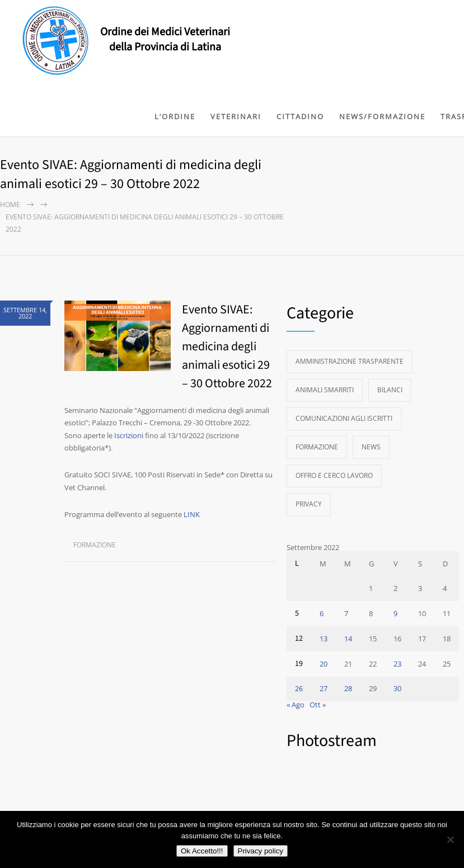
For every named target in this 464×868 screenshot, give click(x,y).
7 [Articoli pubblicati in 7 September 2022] (346, 613)
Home (10, 205)
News (371, 447)
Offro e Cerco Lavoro (334, 475)
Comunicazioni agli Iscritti (344, 418)
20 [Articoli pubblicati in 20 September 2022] (324, 664)
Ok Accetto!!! (202, 851)
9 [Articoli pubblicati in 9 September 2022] (395, 613)
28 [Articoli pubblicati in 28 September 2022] (348, 688)
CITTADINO (300, 116)
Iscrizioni (129, 435)
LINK (192, 514)
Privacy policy (261, 851)
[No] (450, 839)
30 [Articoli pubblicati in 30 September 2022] (397, 688)
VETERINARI (236, 116)
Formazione (95, 545)
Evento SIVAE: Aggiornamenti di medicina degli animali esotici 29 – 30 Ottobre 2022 (227, 346)
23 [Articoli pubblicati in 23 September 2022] (397, 664)
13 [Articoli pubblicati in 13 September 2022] (324, 639)
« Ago (296, 705)
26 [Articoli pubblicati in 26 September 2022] (299, 689)
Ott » (318, 705)
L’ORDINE (175, 116)
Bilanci (390, 390)
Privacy (309, 504)
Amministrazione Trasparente (350, 361)
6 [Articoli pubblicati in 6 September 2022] (322, 613)
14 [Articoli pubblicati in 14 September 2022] (348, 639)
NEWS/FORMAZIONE (382, 116)
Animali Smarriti (325, 390)
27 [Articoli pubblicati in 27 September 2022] (324, 688)
